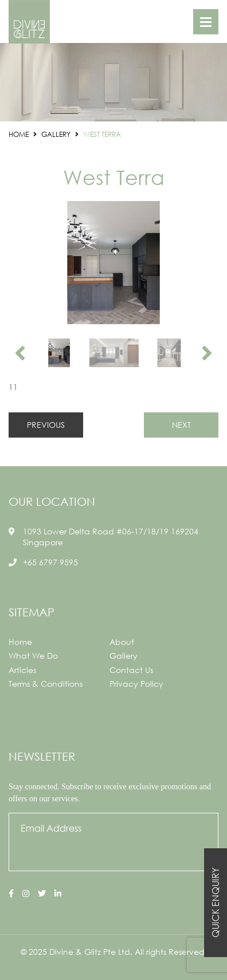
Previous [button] (20, 353)
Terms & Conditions (46, 684)
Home (20, 642)
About (122, 642)
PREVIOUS (46, 425)
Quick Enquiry (215, 903)
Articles (22, 670)
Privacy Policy (136, 684)
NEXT (181, 425)
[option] (113, 263)
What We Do (33, 656)
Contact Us (131, 670)
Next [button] (207, 353)
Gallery (124, 656)
